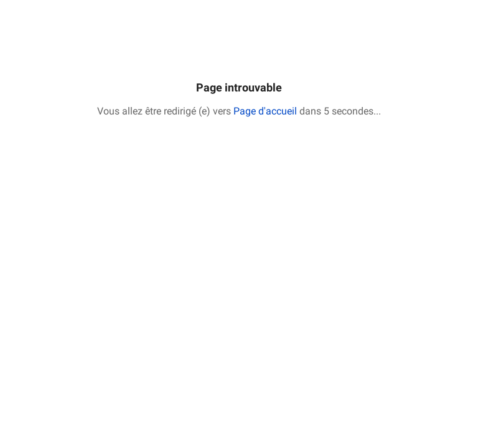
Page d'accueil (265, 111)
